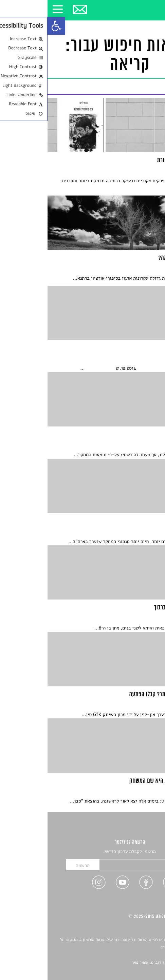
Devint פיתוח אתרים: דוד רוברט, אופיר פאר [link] (120, 963)
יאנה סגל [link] (138, 955)
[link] (9, 26)
